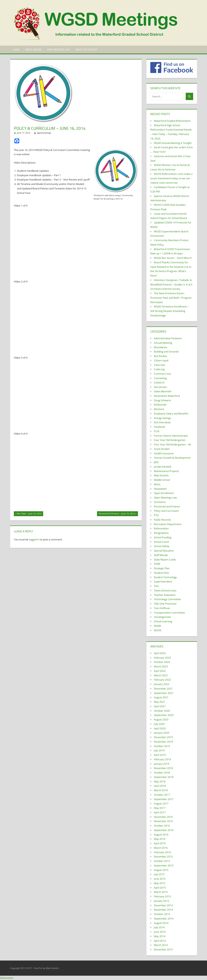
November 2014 (163, 910)
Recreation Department (168, 524)
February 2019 (162, 759)
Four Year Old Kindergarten (170, 440)
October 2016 (162, 826)
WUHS (158, 630)
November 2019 (163, 742)
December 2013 (163, 949)
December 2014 (163, 905)
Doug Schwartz (162, 400)
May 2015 (160, 883)
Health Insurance (164, 453)
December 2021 (163, 689)
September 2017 (164, 799)
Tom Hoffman (162, 608)
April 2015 (160, 888)
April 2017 (160, 812)
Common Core (162, 374)
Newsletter (160, 489)
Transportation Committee (169, 613)
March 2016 (161, 848)
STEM (157, 564)
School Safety (162, 546)
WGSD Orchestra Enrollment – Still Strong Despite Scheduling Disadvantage (169, 311)
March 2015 (161, 892)
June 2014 (160, 932)
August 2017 (161, 803)
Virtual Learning (163, 621)
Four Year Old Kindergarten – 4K (172, 444)
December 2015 (163, 857)
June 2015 (160, 879)
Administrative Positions (168, 338)
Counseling (160, 378)
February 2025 (162, 658)
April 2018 (160, 786)
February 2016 (162, 852)
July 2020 (159, 724)
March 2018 (161, 790)
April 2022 (160, 671)
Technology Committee (167, 599)
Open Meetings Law (58, 50)
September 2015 (164, 865)
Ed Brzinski (160, 405)
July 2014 (159, 927)
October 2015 (162, 861)
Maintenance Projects (166, 471)
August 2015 (161, 870)
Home (16, 50)
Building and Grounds (166, 352)
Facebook (159, 427)
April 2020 (160, 728)
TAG (156, 586)
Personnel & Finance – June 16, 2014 (117, 514)
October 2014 (162, 914)
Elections (159, 409)
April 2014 (160, 941)
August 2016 (161, 835)
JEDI (156, 462)
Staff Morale (161, 555)
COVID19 (159, 383)
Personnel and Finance (167, 506)
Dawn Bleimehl (163, 391)
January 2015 (162, 901)
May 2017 (160, 808)
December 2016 (163, 817)
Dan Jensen (160, 387)
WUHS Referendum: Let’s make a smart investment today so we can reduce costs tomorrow (171, 178)
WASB (157, 626)
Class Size (159, 365)
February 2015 (162, 896)
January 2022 (162, 684)
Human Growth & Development (172, 458)
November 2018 (163, 768)
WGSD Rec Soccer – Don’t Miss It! (173, 258)
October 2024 (162, 662)
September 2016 (164, 830)
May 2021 (160, 702)
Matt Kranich (161, 475)
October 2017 (162, 795)
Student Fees (161, 573)
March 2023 (161, 666)
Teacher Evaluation (165, 595)
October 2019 (162, 746)
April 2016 (160, 843)
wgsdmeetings (44, 133)
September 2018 (164, 777)
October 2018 (162, 773)
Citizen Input (161, 360)
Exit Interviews (162, 422)
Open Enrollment (164, 493)
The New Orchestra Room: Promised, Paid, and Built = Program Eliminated (171, 298)
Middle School (162, 480)
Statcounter (7, 978)
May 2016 (160, 839)
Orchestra (160, 502)
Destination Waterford (167, 396)
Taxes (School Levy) (165, 590)
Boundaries (160, 347)
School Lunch (161, 542)
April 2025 (160, 653)
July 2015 (159, 874)
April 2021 (160, 706)
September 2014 (164, 919)
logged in (34, 539)
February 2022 (162, 680)
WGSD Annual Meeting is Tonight (173, 143)
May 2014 (160, 936)
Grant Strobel (162, 449)
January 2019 (162, 764)
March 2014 (161, 945)
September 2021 (164, 693)
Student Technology (165, 577)
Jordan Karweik (163, 467)
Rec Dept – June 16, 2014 (29, 514)
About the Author (86, 50)
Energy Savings (162, 418)
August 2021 (161, 697)
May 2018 (160, 781)
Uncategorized (162, 617)
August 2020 (161, 719)
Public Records (162, 520)
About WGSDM (33, 50)
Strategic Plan (162, 568)
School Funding (163, 537)
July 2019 (159, 750)
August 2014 (161, 923)
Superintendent (163, 582)
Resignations (161, 533)
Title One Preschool (165, 604)
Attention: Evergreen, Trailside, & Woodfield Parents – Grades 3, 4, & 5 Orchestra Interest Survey (171, 284)
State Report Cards (165, 560)
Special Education (164, 551)
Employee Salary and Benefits (171, 414)
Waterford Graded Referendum (172, 121)
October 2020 (162, 711)
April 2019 (160, 755)
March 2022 (161, 675)
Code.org (159, 369)
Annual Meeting (163, 343)
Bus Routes (160, 356)
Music (157, 484)
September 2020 (164, 715)
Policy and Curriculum (166, 511)
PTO (156, 515)
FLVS (157, 431)
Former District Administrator (171, 436)
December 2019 (163, 737)
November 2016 (163, 821)
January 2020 (162, 733)
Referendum (161, 528)
